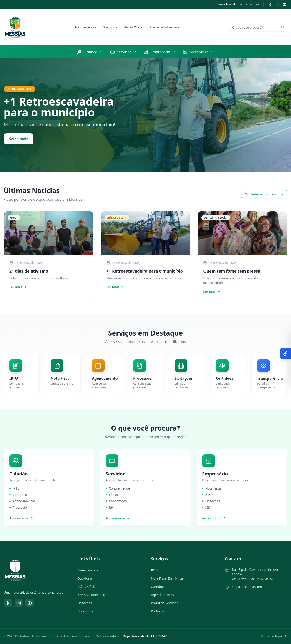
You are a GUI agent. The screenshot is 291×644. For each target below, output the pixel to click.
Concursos (85, 611)
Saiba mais (19, 139)
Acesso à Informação (165, 27)
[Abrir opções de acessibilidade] (286, 354)
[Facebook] (270, 5)
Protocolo (158, 611)
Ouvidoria (110, 27)
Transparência (85, 27)
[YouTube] (285, 5)
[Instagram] (277, 5)
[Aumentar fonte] (251, 5)
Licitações (85, 603)
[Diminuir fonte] (241, 5)
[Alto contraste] (258, 5)
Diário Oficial (133, 27)
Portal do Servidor (164, 603)
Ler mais (18, 287)
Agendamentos (162, 595)
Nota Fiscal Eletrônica (167, 578)
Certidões (158, 587)
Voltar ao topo (274, 636)
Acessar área (21, 518)
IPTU (154, 570)
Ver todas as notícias (264, 194)
